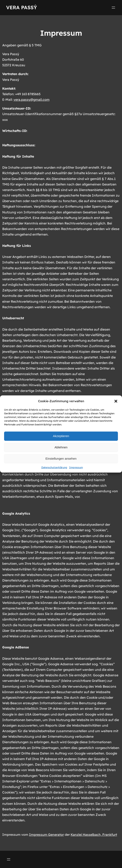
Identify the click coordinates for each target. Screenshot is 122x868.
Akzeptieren (61, 436)
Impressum (76, 467)
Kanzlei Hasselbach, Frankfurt (94, 835)
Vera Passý (21, 7)
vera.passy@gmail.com (32, 100)
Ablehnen (61, 447)
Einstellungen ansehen (61, 459)
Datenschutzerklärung (54, 467)
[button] (116, 401)
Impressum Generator (46, 835)
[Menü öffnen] (113, 8)
